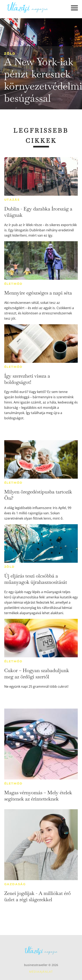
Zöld (10, 54)
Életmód (14, 284)
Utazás (12, 200)
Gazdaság (15, 884)
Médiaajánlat (41, 972)
